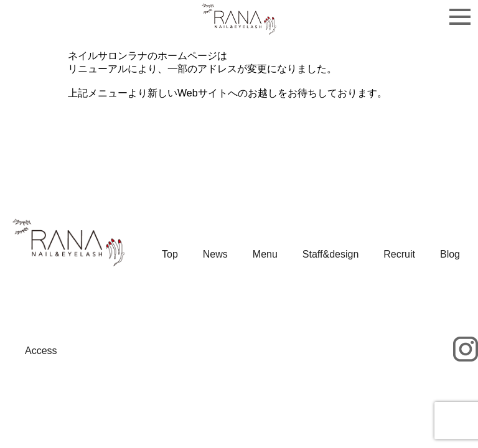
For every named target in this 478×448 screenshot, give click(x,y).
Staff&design (330, 254)
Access (41, 351)
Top (170, 254)
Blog (450, 254)
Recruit (399, 254)
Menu (265, 254)
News (215, 254)
